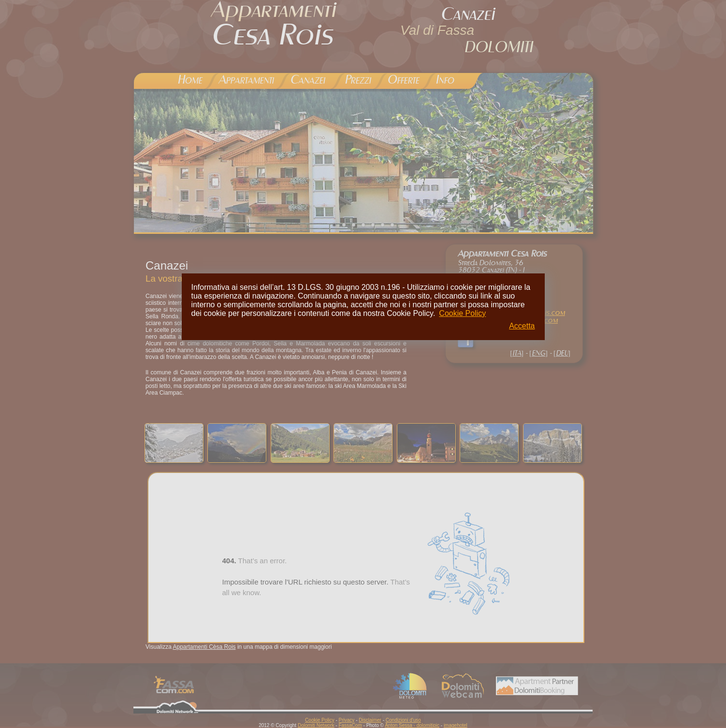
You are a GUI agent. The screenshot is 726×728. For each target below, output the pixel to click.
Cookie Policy (462, 313)
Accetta (522, 326)
